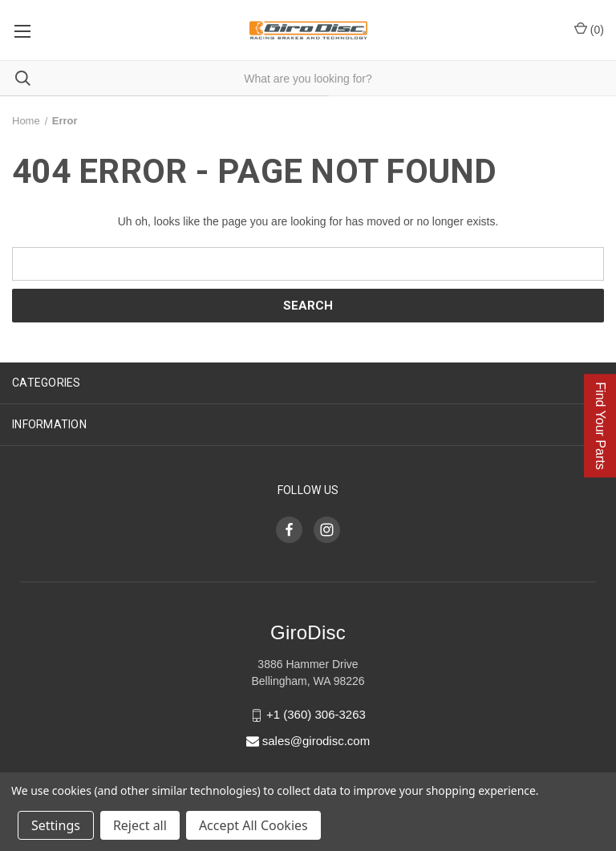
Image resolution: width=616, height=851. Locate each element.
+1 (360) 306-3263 (316, 715)
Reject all (140, 825)
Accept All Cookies (253, 825)
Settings (56, 825)
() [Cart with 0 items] (589, 29)
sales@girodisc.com (316, 741)
